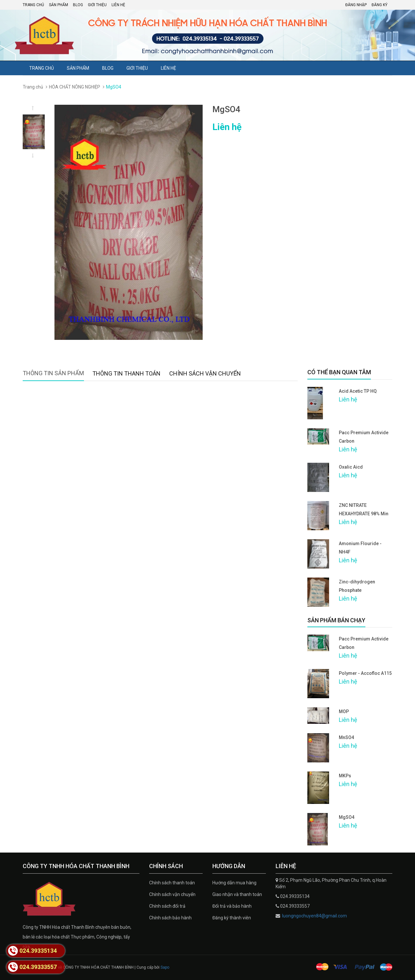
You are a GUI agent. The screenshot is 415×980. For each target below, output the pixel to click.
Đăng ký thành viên (232, 918)
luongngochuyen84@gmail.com (314, 916)
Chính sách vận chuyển (172, 894)
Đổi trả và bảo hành (232, 906)
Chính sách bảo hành (170, 918)
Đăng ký (379, 5)
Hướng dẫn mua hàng (234, 883)
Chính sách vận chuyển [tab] (205, 373)
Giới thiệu (97, 5)
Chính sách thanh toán (172, 883)
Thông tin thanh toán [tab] (126, 373)
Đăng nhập (356, 5)
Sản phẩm (59, 5)
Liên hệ (118, 5)
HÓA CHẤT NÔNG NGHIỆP (75, 87)
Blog (78, 5)
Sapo (165, 967)
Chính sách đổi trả (167, 906)
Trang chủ (33, 5)
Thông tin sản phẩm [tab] (53, 373)
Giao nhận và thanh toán (237, 894)
